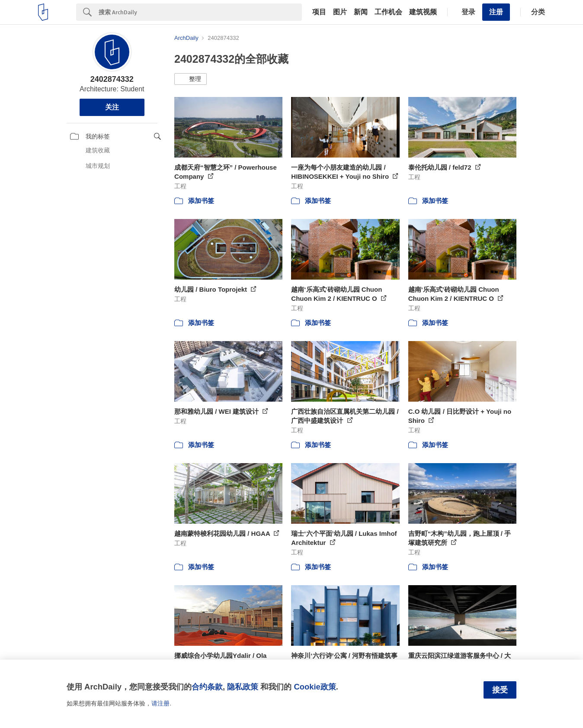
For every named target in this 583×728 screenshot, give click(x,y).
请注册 (160, 703)
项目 (319, 12)
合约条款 (207, 687)
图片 (340, 12)
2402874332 (112, 79)
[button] (191, 79)
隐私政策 (243, 687)
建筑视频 (423, 12)
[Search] (200, 12)
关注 (112, 107)
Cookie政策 (315, 687)
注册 (496, 12)
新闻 (361, 12)
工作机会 (388, 12)
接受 (500, 690)
